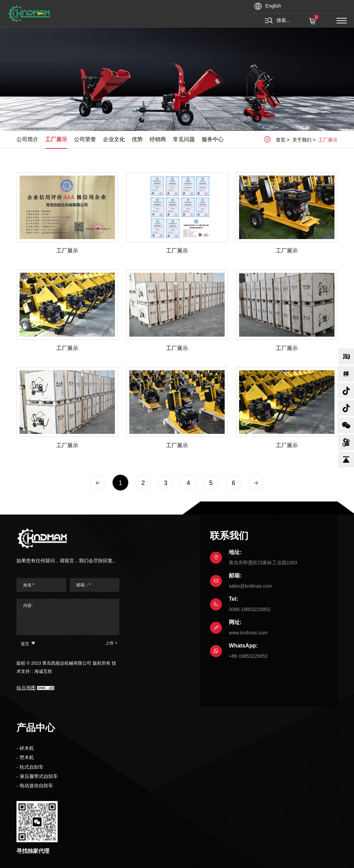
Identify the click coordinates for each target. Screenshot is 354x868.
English (273, 6)
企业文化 (114, 139)
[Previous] (98, 483)
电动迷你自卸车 (36, 786)
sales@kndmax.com (250, 586)
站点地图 (26, 688)
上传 (109, 643)
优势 (137, 139)
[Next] (256, 483)
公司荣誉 (85, 139)
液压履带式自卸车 (39, 776)
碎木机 (27, 748)
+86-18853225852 (248, 656)
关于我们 (302, 140)
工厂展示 (56, 139)
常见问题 (184, 139)
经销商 (158, 139)
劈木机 (27, 757)
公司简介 (27, 139)
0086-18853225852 (250, 609)
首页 (281, 140)
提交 (28, 643)
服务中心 (213, 139)
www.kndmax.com (248, 633)
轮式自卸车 (32, 767)
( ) (313, 21)
